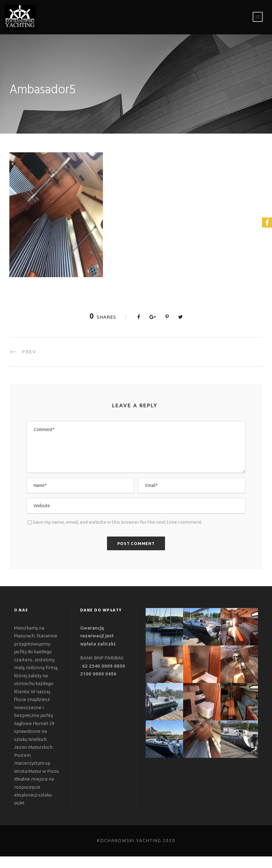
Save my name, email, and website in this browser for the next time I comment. (118, 534)
